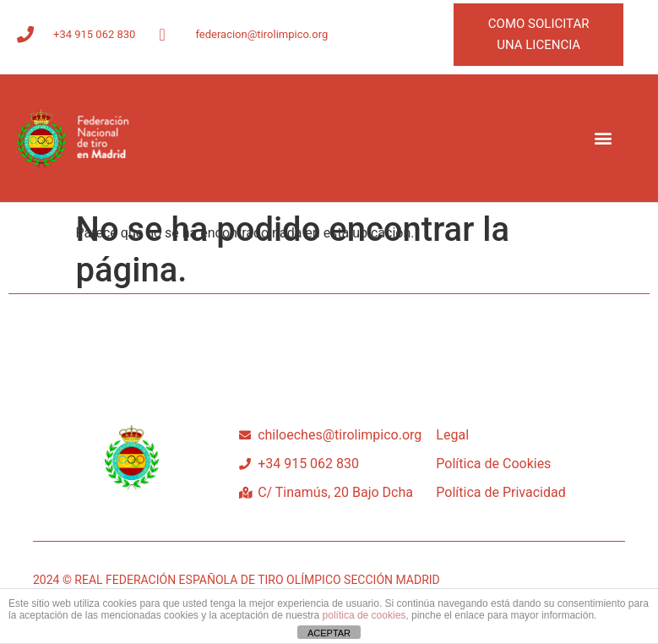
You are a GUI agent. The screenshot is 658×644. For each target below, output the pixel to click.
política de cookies (364, 615)
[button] (603, 138)
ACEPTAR (329, 633)
